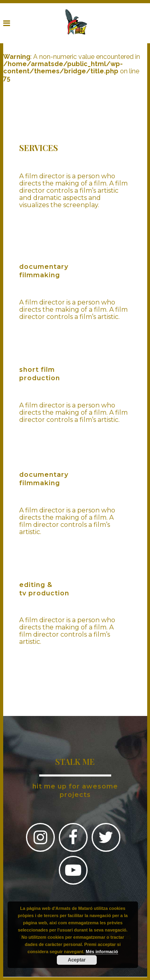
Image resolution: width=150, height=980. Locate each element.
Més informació (102, 952)
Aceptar (77, 960)
